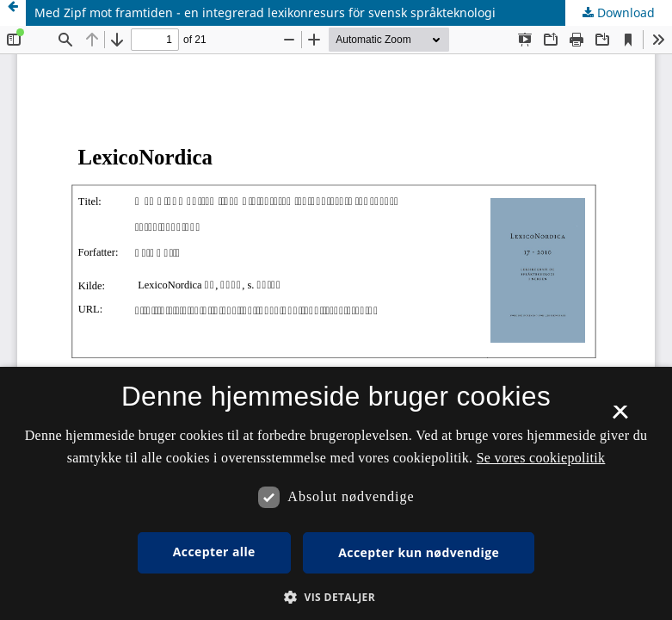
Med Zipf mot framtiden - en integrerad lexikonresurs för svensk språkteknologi (265, 12)
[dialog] (336, 493)
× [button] (620, 418)
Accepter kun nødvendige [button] (419, 552)
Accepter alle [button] (214, 552)
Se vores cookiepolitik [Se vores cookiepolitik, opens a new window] (541, 458)
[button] (336, 597)
